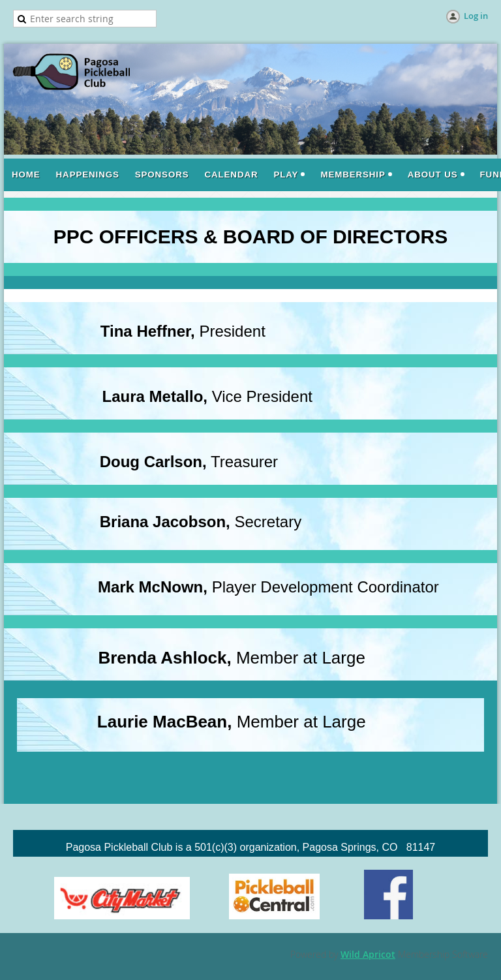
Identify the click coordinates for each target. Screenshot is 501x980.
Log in (476, 16)
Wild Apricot (368, 954)
